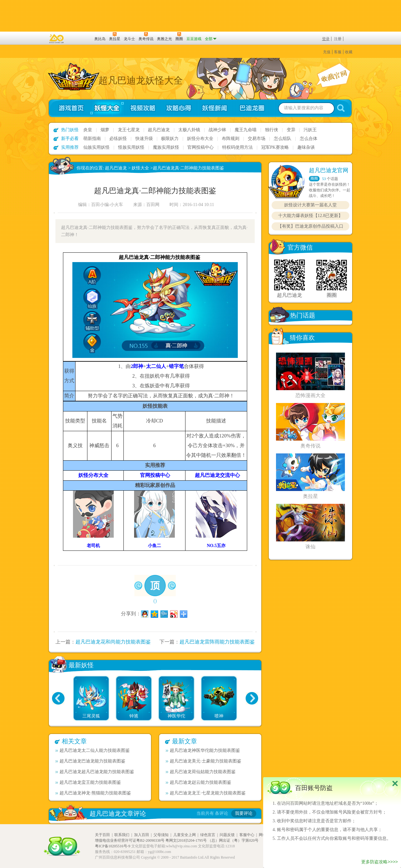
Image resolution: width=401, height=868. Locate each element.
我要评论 (244, 813)
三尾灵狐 (91, 716)
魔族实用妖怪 (166, 147)
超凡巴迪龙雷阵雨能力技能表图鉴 (217, 642)
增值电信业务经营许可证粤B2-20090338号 (130, 840)
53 (324, 179)
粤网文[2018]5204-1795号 (186, 840)
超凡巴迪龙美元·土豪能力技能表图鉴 (203, 761)
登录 (326, 39)
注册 (338, 39)
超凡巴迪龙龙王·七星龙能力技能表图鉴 (206, 793)
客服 (338, 52)
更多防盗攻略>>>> (380, 862)
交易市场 (257, 139)
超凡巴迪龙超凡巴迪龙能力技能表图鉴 (95, 772)
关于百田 (102, 835)
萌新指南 (92, 139)
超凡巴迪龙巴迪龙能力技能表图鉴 (90, 761)
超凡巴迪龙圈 (254, 108)
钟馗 (134, 716)
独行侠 (272, 130)
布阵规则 (231, 139)
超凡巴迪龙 (159, 130)
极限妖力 (170, 139)
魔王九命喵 (246, 130)
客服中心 (247, 835)
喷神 (219, 716)
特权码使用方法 (237, 147)
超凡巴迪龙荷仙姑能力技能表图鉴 (201, 772)
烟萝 (105, 130)
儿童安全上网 (185, 835)
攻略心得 (179, 108)
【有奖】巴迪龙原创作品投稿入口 (310, 226)
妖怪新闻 (215, 108)
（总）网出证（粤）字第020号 (233, 840)
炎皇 (88, 130)
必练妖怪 (118, 139)
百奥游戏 (57, 39)
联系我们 (122, 835)
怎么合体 (309, 139)
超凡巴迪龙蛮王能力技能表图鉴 (88, 782)
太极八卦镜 (189, 130)
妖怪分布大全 (200, 139)
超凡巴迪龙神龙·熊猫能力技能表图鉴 (93, 793)
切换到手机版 (200, 16)
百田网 (80, 38)
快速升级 (144, 139)
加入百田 (142, 835)
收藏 (349, 52)
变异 (291, 130)
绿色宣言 (208, 835)
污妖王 (310, 130)
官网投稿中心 (200, 147)
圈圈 (314, 178)
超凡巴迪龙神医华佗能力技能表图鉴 (203, 750)
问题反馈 (227, 835)
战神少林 (217, 130)
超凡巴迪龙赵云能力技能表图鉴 (198, 782)
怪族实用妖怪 (131, 147)
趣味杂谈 (306, 147)
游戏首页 (68, 108)
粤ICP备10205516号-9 (113, 846)
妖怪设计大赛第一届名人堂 (310, 205)
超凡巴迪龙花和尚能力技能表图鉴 (113, 642)
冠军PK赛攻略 (275, 147)
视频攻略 (143, 108)
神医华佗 (176, 716)
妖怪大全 (107, 108)
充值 (327, 52)
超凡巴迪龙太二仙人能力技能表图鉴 (93, 750)
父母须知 (161, 835)
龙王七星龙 (129, 130)
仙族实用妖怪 (96, 147)
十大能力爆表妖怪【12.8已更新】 (311, 216)
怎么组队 (283, 139)
